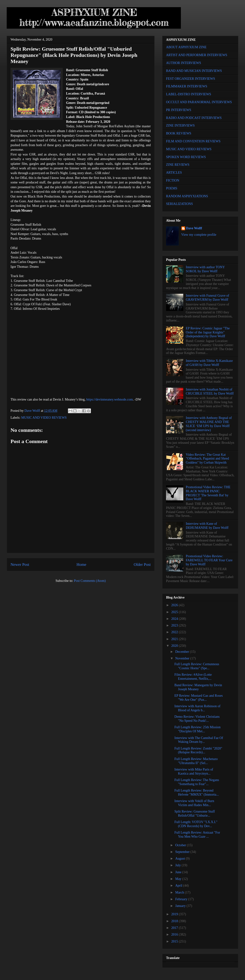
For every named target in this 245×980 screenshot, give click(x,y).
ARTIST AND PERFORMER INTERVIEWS (197, 55)
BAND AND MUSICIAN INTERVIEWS (194, 71)
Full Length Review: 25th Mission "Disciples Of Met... (198, 729)
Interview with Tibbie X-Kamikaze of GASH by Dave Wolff (209, 363)
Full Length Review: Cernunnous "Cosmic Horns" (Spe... (197, 666)
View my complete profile (199, 235)
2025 (175, 612)
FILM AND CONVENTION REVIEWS (193, 141)
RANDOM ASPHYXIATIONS (187, 196)
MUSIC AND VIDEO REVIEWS (44, 418)
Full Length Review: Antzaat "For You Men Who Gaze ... (197, 835)
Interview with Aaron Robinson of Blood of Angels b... (197, 708)
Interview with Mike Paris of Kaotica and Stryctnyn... (194, 771)
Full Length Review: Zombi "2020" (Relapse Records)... (198, 750)
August (180, 859)
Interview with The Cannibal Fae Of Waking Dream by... (199, 740)
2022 (175, 632)
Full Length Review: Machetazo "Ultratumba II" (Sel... (196, 761)
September (183, 852)
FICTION (173, 180)
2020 (175, 646)
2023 (175, 625)
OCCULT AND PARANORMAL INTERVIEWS (199, 102)
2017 (175, 928)
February (182, 899)
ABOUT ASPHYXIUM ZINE (186, 47)
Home (81, 565)
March (180, 892)
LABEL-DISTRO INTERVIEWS (189, 94)
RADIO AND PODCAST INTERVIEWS (194, 118)
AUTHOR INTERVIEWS (184, 63)
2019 (175, 914)
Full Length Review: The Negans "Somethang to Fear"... (197, 782)
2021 (175, 639)
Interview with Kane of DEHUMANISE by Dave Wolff (207, 526)
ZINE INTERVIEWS (180, 126)
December (182, 652)
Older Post (142, 565)
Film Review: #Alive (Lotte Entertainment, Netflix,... (193, 677)
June (179, 872)
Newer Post (20, 565)
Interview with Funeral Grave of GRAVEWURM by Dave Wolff (208, 298)
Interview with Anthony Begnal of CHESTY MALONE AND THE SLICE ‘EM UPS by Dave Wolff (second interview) (209, 424)
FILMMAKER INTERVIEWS (187, 86)
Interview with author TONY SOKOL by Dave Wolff (205, 269)
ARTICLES (174, 173)
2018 (175, 921)
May (179, 879)
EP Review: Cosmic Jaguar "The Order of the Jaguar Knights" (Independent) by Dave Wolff (208, 332)
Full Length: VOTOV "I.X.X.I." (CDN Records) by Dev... (196, 824)
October (181, 845)
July (178, 865)
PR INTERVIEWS (179, 110)
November (183, 658)
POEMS (172, 188)
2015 (175, 941)
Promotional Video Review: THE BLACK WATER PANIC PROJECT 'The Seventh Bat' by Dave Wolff (208, 493)
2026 (175, 605)
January (181, 906)
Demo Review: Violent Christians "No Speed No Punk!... (197, 719)
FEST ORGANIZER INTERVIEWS (191, 79)
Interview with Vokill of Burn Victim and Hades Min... (194, 803)
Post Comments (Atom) (90, 581)
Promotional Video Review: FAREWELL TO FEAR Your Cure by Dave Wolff (209, 560)
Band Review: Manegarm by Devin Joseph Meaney (198, 687)
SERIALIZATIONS (179, 204)
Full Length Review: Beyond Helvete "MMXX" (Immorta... (197, 793)
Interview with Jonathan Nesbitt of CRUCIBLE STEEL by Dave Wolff (210, 391)
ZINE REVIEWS (178, 165)
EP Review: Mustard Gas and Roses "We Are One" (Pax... (199, 698)
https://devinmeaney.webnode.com (110, 399)
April (179, 886)
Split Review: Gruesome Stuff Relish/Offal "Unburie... (195, 814)
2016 (175, 934)
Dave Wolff (194, 228)
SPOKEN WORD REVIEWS (186, 157)
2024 (175, 619)
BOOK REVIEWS (179, 133)
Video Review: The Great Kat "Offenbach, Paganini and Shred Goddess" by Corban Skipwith (207, 459)
